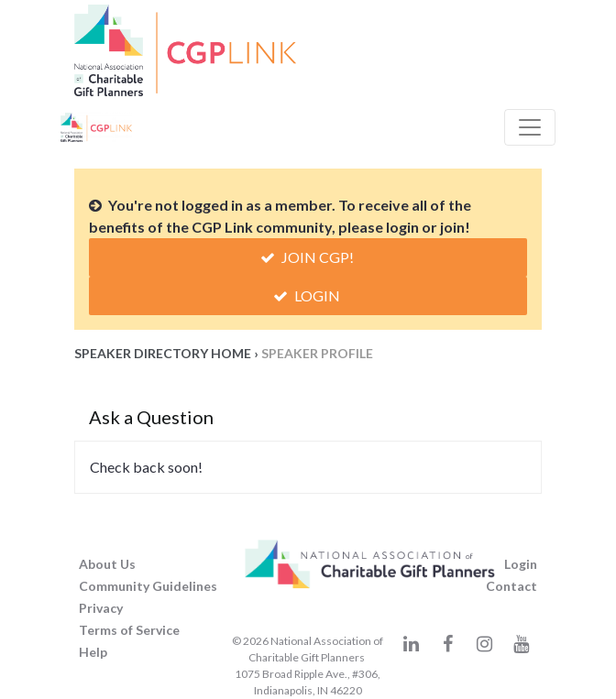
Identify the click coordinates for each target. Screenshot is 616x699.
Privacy (101, 608)
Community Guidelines (148, 586)
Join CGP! (308, 257)
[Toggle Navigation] (530, 127)
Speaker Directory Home (163, 353)
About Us (107, 564)
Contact (511, 586)
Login (308, 295)
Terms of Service (129, 630)
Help (93, 652)
